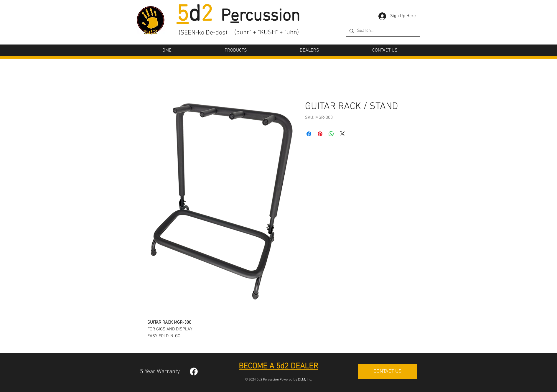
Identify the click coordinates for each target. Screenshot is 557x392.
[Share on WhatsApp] (331, 134)
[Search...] (382, 31)
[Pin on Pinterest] (320, 134)
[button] (236, 50)
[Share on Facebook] (309, 134)
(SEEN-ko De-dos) (203, 33)
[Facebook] (194, 372)
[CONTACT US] (388, 372)
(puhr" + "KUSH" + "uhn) (267, 33)
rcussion (270, 17)
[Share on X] (342, 134)
